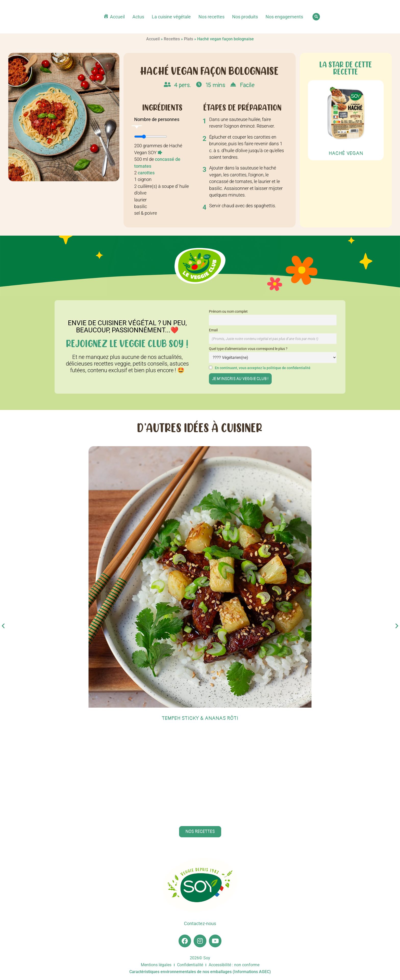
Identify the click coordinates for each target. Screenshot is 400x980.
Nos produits (245, 17)
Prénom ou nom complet (228, 312)
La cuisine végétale (171, 17)
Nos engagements (284, 17)
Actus (138, 17)
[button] (316, 17)
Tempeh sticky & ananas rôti (200, 718)
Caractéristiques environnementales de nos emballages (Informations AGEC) (200, 972)
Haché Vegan (346, 153)
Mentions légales (156, 965)
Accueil (153, 39)
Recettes (172, 39)
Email (213, 330)
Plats (189, 39)
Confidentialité (190, 965)
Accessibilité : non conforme (234, 965)
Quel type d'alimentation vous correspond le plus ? (248, 349)
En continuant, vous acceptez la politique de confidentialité (263, 368)
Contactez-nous (200, 924)
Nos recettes (211, 17)
